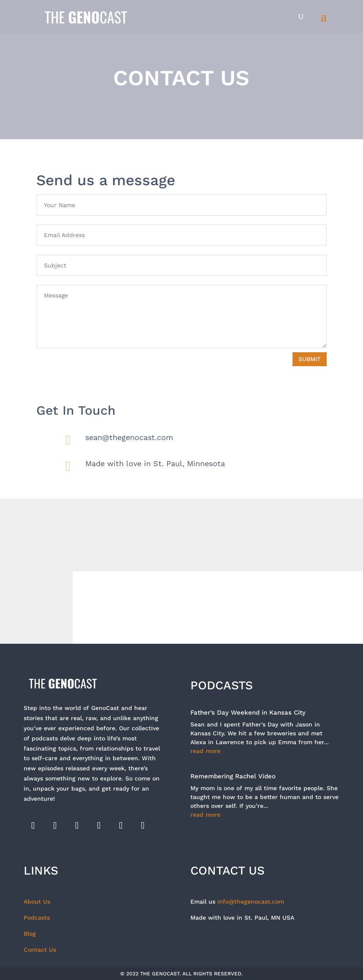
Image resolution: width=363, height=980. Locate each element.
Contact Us (40, 950)
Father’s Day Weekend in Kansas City (248, 713)
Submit (310, 359)
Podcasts (37, 918)
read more (205, 751)
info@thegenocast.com (251, 902)
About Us (37, 902)
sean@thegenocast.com (129, 437)
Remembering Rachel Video (233, 776)
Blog (30, 934)
